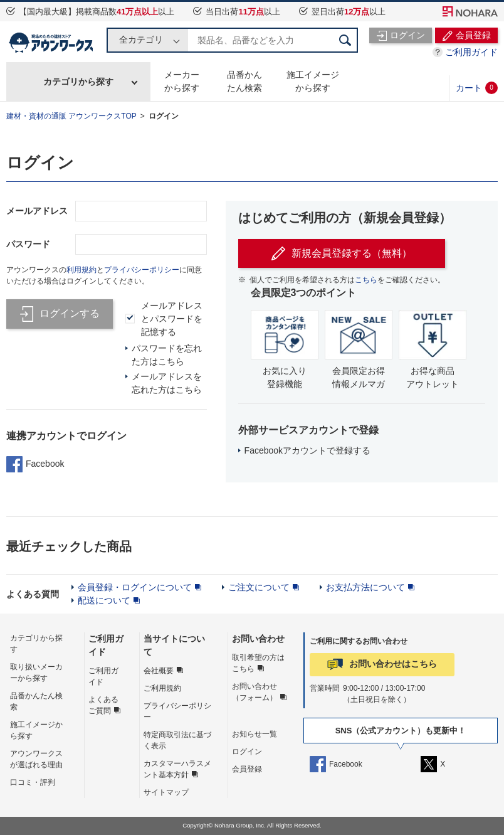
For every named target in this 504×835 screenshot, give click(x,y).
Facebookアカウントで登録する (307, 450)
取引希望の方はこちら (258, 663)
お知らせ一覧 (255, 734)
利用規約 (81, 270)
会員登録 (247, 769)
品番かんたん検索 (244, 81)
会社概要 (159, 671)
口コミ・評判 (33, 782)
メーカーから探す (182, 81)
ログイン (164, 116)
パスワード (28, 244)
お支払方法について (365, 587)
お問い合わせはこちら (393, 664)
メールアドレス (37, 211)
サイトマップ (166, 792)
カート (477, 88)
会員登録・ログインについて (135, 587)
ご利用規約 (162, 688)
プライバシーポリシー (142, 270)
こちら (366, 280)
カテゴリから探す (78, 82)
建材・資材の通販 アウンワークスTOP (71, 116)
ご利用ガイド (471, 52)
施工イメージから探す (313, 81)
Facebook (35, 464)
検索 (345, 40)
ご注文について (259, 587)
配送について (104, 600)
